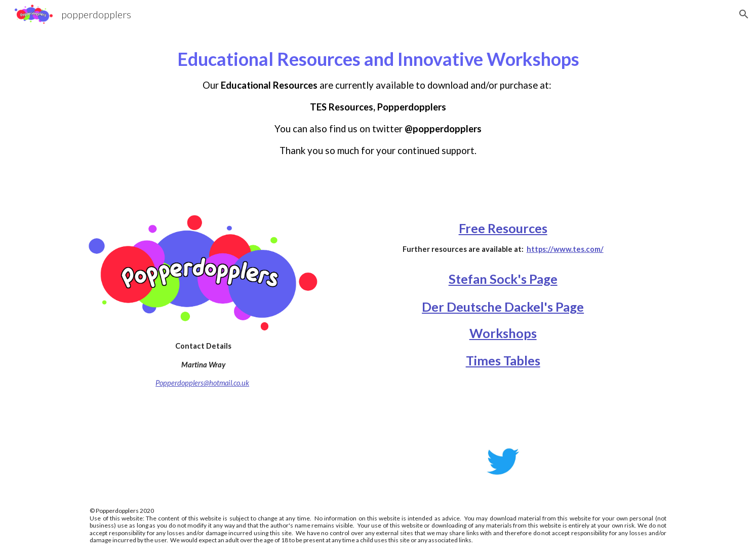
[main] (378, 107)
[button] (744, 14)
